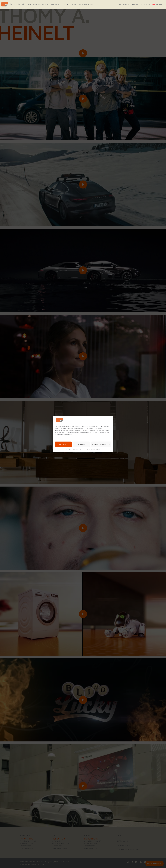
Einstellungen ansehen (101, 444)
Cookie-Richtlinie (72, 449)
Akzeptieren (63, 444)
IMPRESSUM (96, 449)
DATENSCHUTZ (85, 449)
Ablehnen (81, 444)
